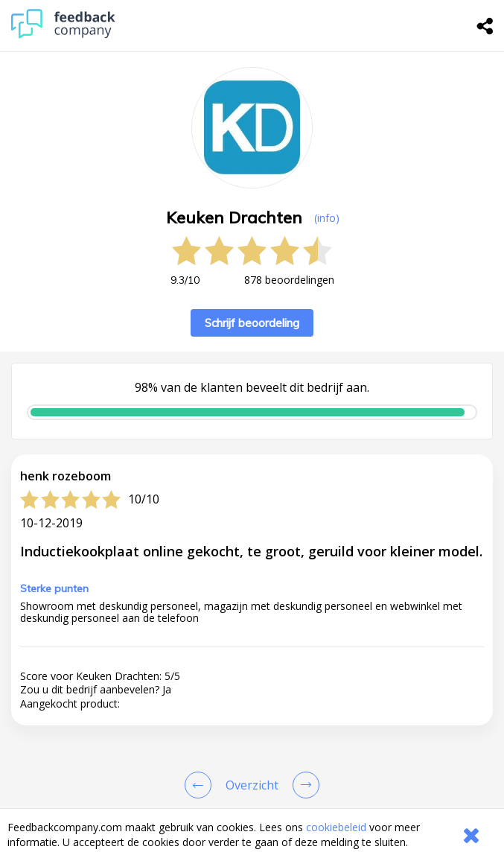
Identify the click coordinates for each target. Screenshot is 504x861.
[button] (252, 606)
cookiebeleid (336, 827)
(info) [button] (327, 218)
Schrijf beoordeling (252, 323)
